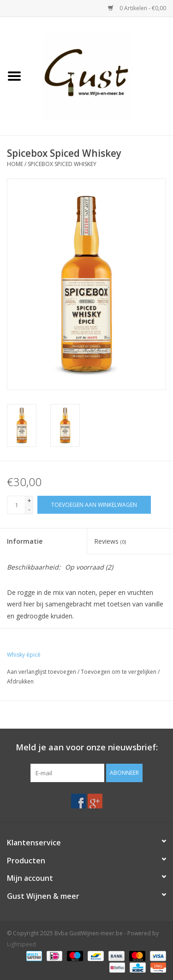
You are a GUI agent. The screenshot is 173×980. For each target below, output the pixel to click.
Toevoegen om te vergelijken (119, 672)
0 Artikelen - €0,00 (137, 8)
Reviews (110, 541)
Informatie (25, 541)
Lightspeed (21, 944)
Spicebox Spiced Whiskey (62, 164)
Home (15, 164)
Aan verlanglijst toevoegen (42, 672)
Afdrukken (20, 681)
